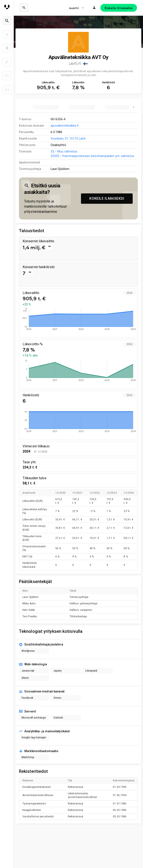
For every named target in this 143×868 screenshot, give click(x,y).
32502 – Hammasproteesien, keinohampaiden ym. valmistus (92, 156)
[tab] (46, 107)
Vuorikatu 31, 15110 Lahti (68, 138)
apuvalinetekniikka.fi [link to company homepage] (65, 126)
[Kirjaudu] (94, 8)
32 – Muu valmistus (64, 151)
